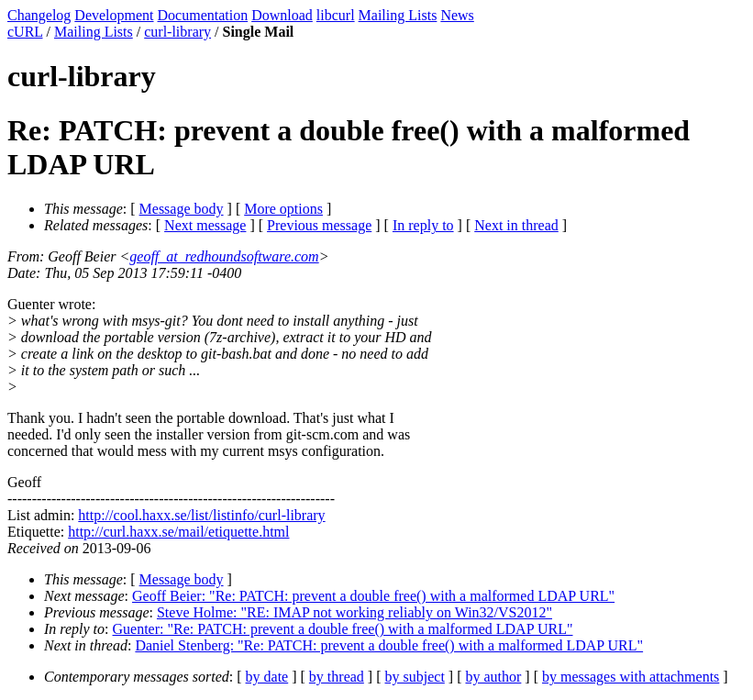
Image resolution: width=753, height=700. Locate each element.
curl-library (177, 32)
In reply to (423, 225)
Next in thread (516, 225)
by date (267, 677)
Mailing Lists (398, 15)
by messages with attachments (631, 677)
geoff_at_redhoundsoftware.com (224, 256)
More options (283, 209)
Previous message (319, 225)
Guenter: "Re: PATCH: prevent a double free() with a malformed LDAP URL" (343, 629)
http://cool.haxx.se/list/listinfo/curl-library (201, 515)
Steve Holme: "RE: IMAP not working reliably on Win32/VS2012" (354, 612)
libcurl (336, 15)
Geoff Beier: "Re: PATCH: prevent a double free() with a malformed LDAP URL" (373, 596)
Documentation (203, 15)
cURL (25, 32)
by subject (415, 677)
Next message (205, 225)
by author (493, 677)
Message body (182, 209)
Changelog (39, 15)
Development (114, 15)
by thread (337, 677)
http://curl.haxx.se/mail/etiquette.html (178, 532)
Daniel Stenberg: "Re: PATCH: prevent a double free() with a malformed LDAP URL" (389, 645)
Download (282, 15)
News (457, 15)
